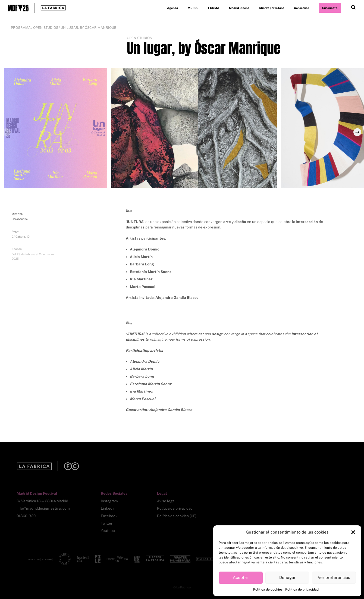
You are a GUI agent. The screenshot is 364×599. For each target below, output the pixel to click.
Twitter (107, 523)
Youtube (108, 531)
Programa (21, 28)
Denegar (287, 577)
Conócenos (302, 8)
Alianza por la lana (272, 8)
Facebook (109, 516)
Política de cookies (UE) (177, 516)
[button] (353, 532)
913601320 (26, 516)
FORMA (214, 8)
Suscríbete (330, 8)
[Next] (357, 132)
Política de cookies (268, 589)
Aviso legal (166, 501)
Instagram (109, 501)
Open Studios (46, 28)
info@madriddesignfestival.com (43, 508)
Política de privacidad (302, 589)
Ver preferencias (334, 577)
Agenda (172, 8)
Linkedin (108, 508)
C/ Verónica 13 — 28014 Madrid (42, 501)
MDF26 (193, 8)
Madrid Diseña (239, 8)
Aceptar (241, 577)
